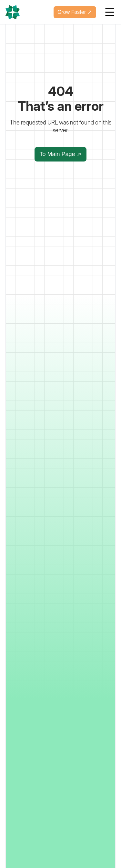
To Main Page (60, 154)
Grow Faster (75, 12)
